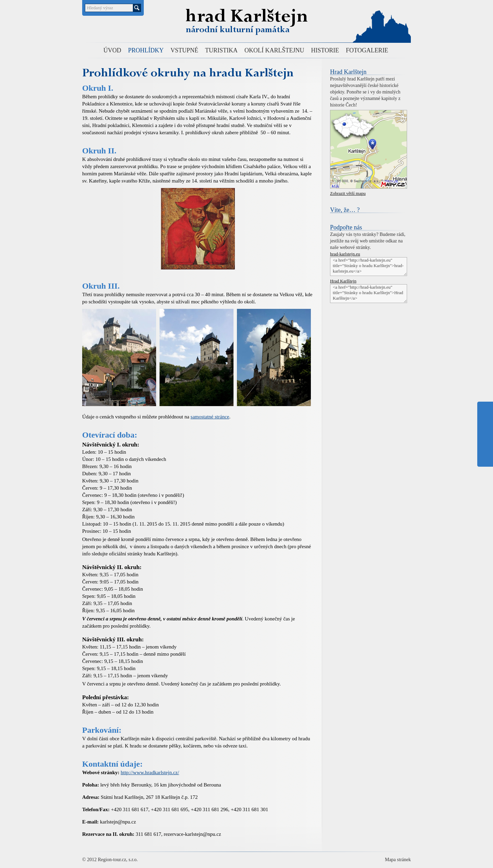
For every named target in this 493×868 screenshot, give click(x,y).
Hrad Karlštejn (245, 18)
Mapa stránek (398, 860)
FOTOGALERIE (367, 50)
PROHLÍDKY (146, 50)
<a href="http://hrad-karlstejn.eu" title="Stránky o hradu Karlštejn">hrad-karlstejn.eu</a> (369, 267)
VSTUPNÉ (184, 50)
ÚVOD (112, 50)
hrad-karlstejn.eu (345, 254)
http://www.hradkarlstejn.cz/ (150, 772)
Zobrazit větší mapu (348, 193)
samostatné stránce (210, 417)
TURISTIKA (221, 50)
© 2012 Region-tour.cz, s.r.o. (110, 860)
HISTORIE (325, 50)
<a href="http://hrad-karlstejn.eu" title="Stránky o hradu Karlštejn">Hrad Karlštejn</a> (369, 294)
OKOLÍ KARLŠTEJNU (274, 50)
